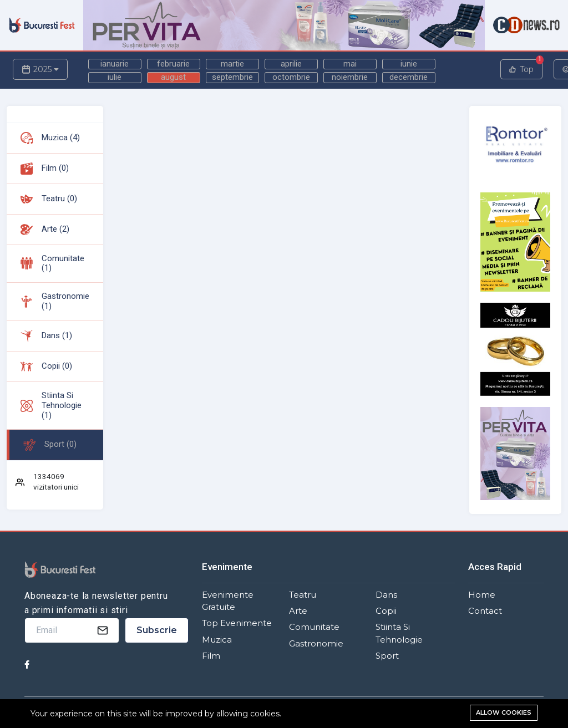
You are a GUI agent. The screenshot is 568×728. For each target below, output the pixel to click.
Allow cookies (504, 712)
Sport (387, 656)
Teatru (303, 595)
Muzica (217, 640)
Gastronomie (316, 644)
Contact (485, 611)
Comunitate (314, 627)
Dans (386, 595)
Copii (386, 611)
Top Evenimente (237, 623)
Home (482, 595)
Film (211, 656)
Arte (298, 611)
